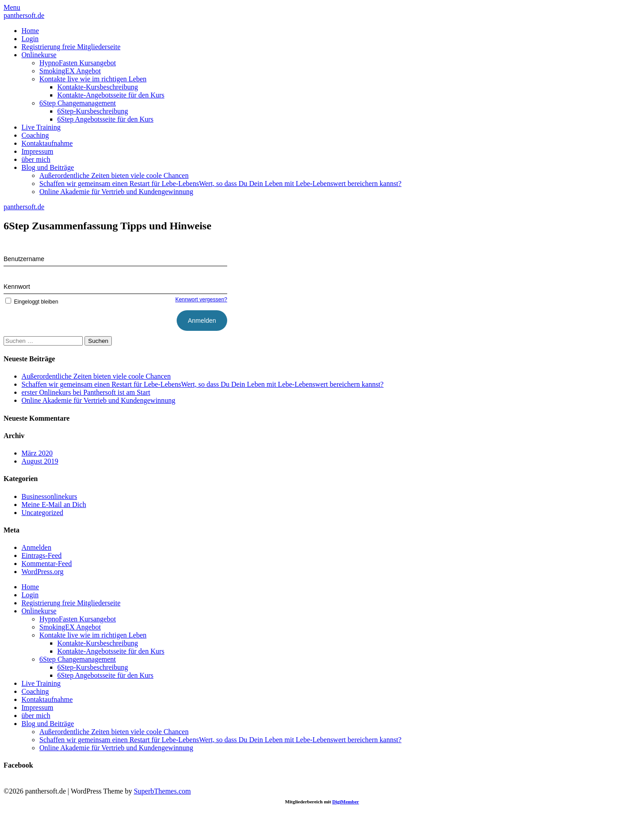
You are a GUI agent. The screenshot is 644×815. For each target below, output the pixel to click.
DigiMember (346, 802)
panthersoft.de (24, 15)
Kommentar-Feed (47, 564)
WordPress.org (42, 572)
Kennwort (17, 287)
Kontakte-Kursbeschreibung (97, 87)
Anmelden (36, 547)
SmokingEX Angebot (70, 71)
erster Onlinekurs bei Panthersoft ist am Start (86, 392)
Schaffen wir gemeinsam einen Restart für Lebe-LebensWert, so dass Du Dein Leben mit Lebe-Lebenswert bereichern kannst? (220, 184)
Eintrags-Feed (42, 555)
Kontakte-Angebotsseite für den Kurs (111, 95)
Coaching (35, 135)
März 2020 (37, 453)
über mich (36, 159)
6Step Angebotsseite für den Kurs (105, 119)
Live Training (41, 127)
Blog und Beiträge (48, 167)
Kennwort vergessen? (201, 300)
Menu (12, 7)
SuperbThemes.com (162, 791)
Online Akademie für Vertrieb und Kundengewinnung (116, 192)
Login (30, 39)
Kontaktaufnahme (47, 143)
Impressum (37, 151)
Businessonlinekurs (49, 496)
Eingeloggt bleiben (31, 302)
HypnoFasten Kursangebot (78, 63)
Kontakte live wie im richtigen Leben (93, 79)
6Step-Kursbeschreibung (93, 111)
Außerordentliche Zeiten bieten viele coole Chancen (114, 175)
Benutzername (24, 259)
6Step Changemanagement (78, 103)
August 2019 (40, 461)
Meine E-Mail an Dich (54, 505)
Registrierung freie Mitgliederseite (71, 47)
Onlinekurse (39, 55)
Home (30, 31)
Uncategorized (42, 513)
